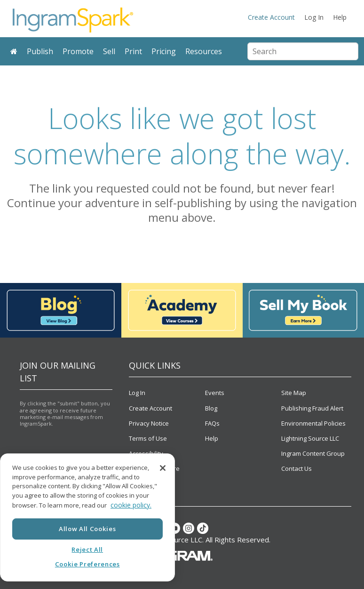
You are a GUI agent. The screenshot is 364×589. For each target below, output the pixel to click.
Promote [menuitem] (78, 51)
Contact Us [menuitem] (297, 468)
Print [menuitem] (133, 51)
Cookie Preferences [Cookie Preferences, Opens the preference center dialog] (87, 564)
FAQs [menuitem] (212, 423)
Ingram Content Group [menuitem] (313, 453)
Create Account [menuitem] (271, 17)
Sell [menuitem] (109, 51)
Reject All (87, 549)
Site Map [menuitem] (294, 393)
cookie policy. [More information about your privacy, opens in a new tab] (131, 505)
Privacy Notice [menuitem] (149, 423)
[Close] (163, 468)
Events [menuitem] (215, 393)
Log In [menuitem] (314, 17)
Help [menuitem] (340, 17)
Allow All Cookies (87, 529)
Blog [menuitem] (211, 408)
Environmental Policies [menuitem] (313, 423)
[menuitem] (14, 52)
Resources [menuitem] (204, 51)
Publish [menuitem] (40, 51)
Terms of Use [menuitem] (148, 438)
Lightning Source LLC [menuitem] (310, 438)
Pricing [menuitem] (164, 51)
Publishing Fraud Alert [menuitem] (312, 408)
